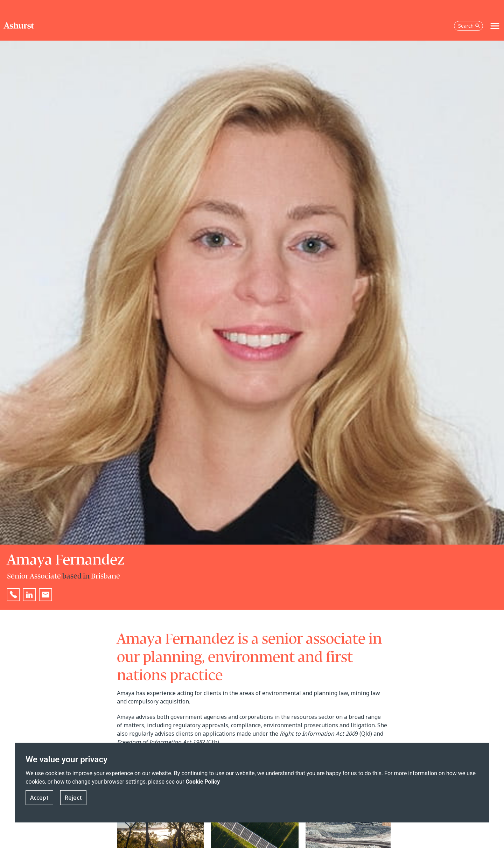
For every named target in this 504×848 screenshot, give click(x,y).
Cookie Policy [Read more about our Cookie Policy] (203, 788)
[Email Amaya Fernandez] (45, 595)
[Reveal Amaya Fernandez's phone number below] (13, 595)
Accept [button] (39, 804)
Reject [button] (73, 804)
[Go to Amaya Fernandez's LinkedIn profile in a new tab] (29, 595)
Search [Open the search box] (469, 12)
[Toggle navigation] (495, 12)
